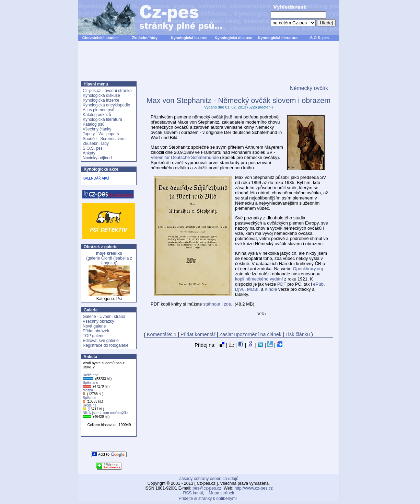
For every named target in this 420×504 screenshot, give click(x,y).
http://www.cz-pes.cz (254, 488)
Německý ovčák (309, 88)
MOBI (253, 289)
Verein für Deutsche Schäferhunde (185, 157)
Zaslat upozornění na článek (250, 334)
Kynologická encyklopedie (106, 105)
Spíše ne (89, 398)
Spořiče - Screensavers (104, 139)
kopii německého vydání (259, 279)
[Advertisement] (209, 65)
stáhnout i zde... (219, 304)
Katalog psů (94, 124)
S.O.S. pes (319, 38)
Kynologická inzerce (189, 38)
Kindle (271, 289)
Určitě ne (90, 405)
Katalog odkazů (97, 115)
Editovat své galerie (101, 341)
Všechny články (97, 129)
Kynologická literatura (278, 38)
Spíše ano (90, 383)
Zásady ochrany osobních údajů (208, 479)
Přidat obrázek (96, 331)
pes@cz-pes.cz (207, 488)
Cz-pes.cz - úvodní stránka (107, 91)
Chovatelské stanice (101, 38)
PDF (282, 284)
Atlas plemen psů (98, 110)
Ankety (89, 153)
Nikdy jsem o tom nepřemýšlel (106, 413)
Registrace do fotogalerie (106, 345)
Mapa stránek (221, 493)
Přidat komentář (198, 334)
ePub (318, 284)
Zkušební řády (145, 38)
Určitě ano (91, 375)
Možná (88, 390)
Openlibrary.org (308, 269)
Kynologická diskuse (233, 38)
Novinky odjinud (97, 158)
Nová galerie (94, 326)
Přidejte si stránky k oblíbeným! (208, 499)
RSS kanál (193, 493)
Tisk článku (298, 334)
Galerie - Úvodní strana (104, 317)
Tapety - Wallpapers (101, 134)
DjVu (240, 289)
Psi (119, 299)
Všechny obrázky (98, 321)
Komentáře (159, 334)
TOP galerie (94, 336)
